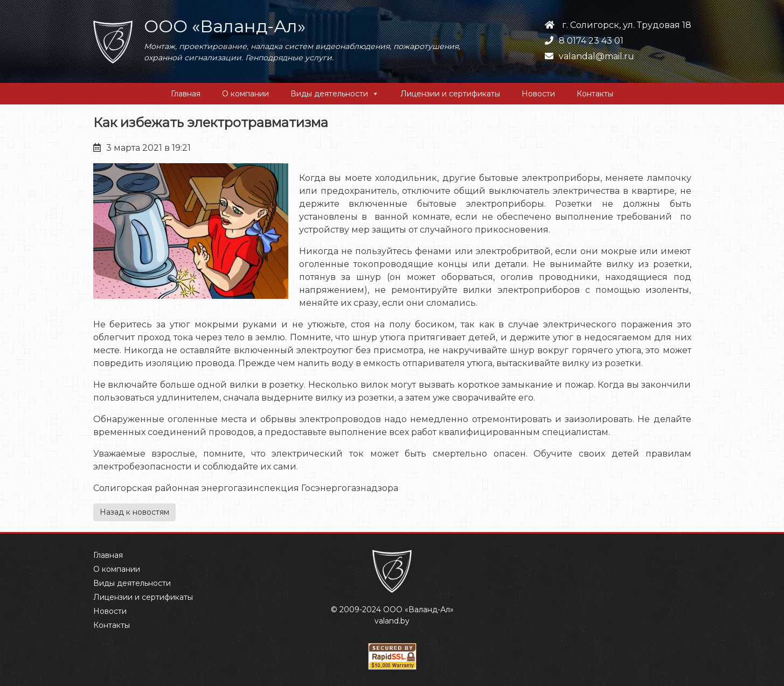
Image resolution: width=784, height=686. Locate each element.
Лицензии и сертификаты (450, 94)
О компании (245, 94)
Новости (538, 94)
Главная (186, 94)
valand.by (392, 621)
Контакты (595, 94)
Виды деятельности (329, 94)
